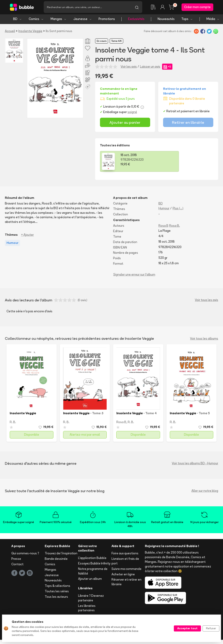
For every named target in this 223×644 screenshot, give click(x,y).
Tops (187, 20)
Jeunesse (83, 20)
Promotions (107, 20)
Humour (164, 209)
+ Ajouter (27, 235)
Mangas (59, 20)
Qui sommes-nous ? (25, 554)
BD (18, 20)
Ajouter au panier (125, 123)
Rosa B (163, 226)
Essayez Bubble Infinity (94, 564)
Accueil (10, 32)
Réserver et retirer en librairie (126, 583)
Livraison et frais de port (125, 562)
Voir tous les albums (204, 339)
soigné (132, 113)
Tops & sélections (57, 587)
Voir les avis (129, 67)
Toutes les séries (57, 592)
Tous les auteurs (56, 597)
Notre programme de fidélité (93, 572)
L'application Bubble (92, 559)
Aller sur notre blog (205, 491)
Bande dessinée (56, 560)
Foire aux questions (125, 554)
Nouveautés (166, 20)
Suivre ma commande (126, 569)
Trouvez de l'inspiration (61, 554)
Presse (16, 560)
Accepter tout (187, 628)
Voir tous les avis (207, 301)
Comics (36, 20)
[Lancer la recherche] (137, 7)
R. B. (13, 423)
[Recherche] (88, 7)
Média (213, 20)
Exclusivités (136, 20)
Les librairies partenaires (87, 609)
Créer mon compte (197, 7)
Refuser (211, 628)
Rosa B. (175, 226)
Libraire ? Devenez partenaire (91, 599)
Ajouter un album (90, 579)
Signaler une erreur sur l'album (134, 275)
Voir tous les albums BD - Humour (195, 464)
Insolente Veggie (30, 32)
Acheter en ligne (123, 575)
